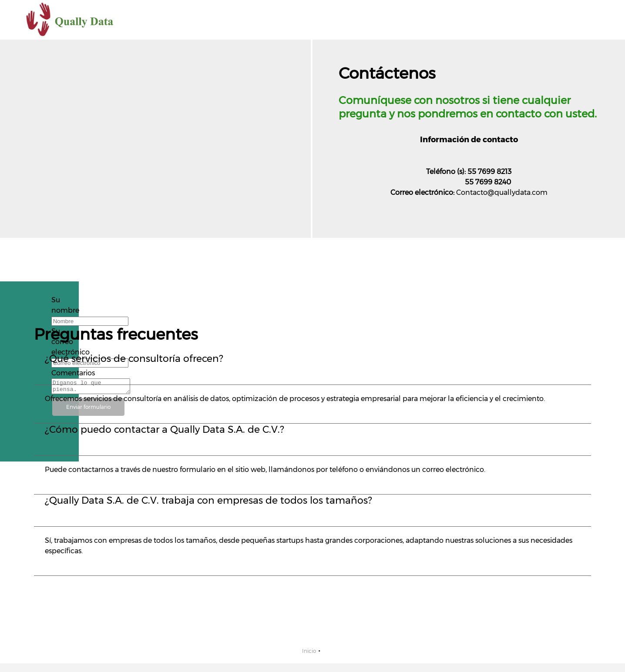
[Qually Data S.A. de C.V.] (70, 20)
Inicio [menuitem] (309, 651)
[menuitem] (431, 20)
